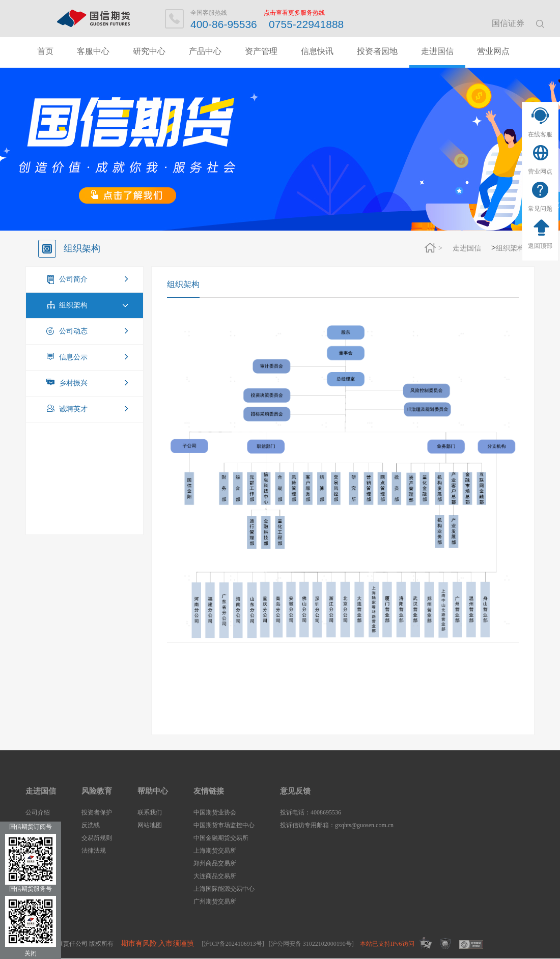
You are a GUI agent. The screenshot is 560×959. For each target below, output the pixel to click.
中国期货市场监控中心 (224, 825)
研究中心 (149, 51)
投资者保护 (97, 812)
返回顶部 (540, 246)
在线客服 (540, 134)
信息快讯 (317, 51)
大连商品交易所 (215, 876)
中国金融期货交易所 (221, 838)
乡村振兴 (73, 383)
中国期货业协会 (215, 812)
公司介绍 (38, 812)
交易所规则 (97, 838)
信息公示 (73, 357)
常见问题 (540, 209)
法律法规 (94, 851)
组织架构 (510, 248)
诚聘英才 (73, 409)
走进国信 (437, 51)
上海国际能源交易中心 (224, 889)
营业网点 (540, 172)
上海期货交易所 (215, 851)
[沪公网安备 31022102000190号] (311, 944)
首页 (45, 51)
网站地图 (150, 825)
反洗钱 (91, 825)
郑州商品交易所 (215, 863)
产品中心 (205, 51)
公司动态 (73, 331)
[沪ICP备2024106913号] (233, 944)
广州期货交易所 (215, 901)
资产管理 (261, 51)
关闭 (31, 953)
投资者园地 (377, 51)
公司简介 (73, 279)
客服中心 (93, 51)
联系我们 (150, 812)
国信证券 (508, 23)
